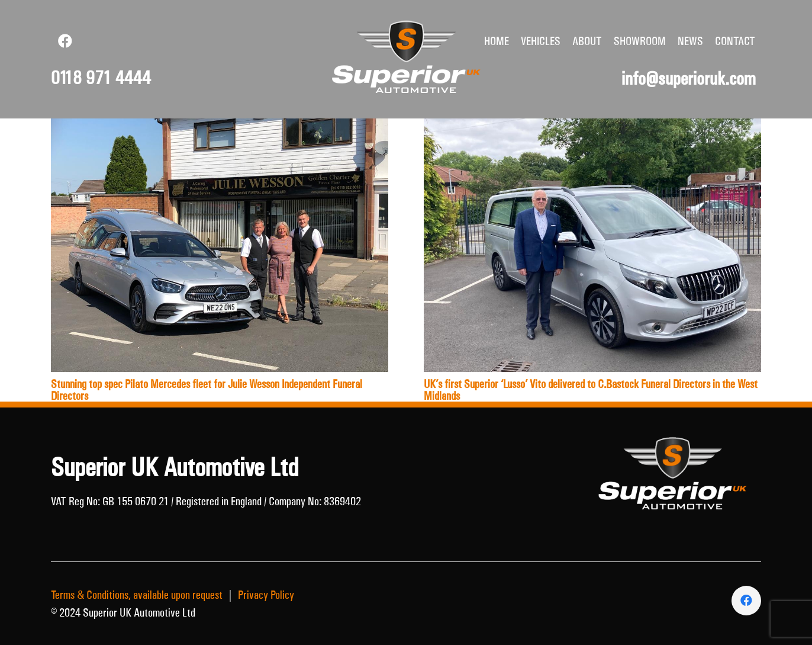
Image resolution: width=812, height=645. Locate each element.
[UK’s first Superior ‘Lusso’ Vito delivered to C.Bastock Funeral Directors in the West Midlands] (592, 127)
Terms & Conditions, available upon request (137, 595)
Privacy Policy (266, 595)
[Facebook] (65, 41)
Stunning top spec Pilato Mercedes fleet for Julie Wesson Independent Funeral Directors (207, 390)
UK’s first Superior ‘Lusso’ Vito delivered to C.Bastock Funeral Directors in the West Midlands (591, 390)
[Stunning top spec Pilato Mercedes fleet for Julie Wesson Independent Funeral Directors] (220, 127)
